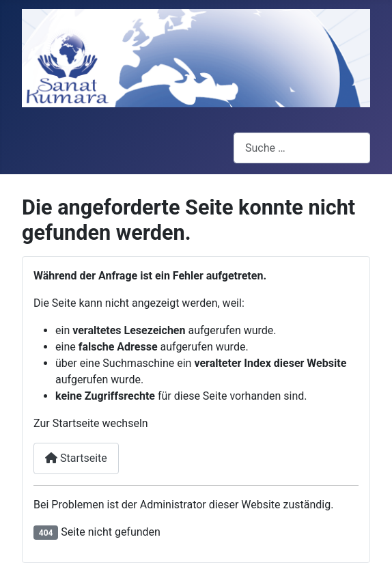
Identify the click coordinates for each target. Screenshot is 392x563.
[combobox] (302, 148)
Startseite (76, 458)
